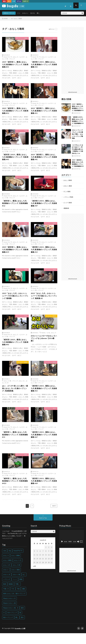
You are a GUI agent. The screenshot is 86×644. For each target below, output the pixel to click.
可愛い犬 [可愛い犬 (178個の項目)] (6, 600)
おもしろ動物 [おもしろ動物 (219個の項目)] (16, 566)
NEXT (51, 517)
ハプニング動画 (22, 39)
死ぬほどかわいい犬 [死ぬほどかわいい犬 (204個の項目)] (9, 609)
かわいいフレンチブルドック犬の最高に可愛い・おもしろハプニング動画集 (77, 134)
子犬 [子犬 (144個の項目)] (13, 600)
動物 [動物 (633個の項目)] (21, 590)
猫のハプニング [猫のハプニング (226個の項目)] (8, 628)
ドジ (19, 13)
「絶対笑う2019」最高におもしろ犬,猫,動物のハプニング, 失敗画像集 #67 (44, 444)
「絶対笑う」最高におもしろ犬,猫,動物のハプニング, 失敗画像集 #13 (15, 444)
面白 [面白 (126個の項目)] (22, 628)
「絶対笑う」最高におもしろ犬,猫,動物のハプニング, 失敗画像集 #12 (15, 207)
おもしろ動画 (51, 323)
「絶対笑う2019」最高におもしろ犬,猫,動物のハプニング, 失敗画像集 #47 (44, 207)
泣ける (33, 13)
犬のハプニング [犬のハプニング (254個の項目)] (12, 623)
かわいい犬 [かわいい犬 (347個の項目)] (7, 585)
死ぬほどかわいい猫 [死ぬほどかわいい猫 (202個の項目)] (9, 614)
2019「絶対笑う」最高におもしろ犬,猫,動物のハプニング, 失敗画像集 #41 (44, 160)
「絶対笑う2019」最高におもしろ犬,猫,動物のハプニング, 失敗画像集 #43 (15, 349)
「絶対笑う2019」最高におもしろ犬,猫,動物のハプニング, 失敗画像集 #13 (44, 254)
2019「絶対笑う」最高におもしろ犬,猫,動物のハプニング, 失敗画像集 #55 (15, 65)
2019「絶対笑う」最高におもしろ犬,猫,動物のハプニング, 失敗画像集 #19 (15, 254)
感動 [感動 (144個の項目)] (24, 600)
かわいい (25, 13)
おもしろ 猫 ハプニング (11, 388)
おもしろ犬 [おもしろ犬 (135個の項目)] (7, 576)
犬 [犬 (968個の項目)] (4, 623)
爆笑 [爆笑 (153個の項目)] (22, 619)
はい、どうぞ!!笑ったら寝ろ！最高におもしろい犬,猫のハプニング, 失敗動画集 (15, 397)
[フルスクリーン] (81, 552)
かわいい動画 (68, 186)
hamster (43, 339)
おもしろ (54, 339)
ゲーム (19, 1)
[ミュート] (78, 552)
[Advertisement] (73, 59)
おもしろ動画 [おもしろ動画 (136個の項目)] (7, 571)
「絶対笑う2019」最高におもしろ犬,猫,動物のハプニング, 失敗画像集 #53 (44, 397)
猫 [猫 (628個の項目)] (20, 623)
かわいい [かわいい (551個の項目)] (6, 581)
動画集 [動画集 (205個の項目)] (11, 595)
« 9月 (34, 577)
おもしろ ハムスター (19, 57)
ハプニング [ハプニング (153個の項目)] (7, 590)
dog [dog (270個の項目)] (10, 562)
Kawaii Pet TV (8, 57)
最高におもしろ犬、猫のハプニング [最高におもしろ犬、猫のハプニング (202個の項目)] (14, 604)
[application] (72, 548)
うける (48, 339)
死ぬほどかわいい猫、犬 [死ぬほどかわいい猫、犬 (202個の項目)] (11, 619)
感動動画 (66, 208)
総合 (4, 1)
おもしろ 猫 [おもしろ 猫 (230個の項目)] (16, 576)
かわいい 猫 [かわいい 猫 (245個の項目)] (16, 585)
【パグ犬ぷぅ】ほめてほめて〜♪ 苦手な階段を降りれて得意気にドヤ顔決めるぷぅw (77, 149)
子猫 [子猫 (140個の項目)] (18, 600)
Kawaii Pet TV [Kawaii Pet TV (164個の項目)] (18, 562)
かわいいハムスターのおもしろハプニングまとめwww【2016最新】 (44, 345)
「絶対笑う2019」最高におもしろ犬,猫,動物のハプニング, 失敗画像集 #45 (15, 160)
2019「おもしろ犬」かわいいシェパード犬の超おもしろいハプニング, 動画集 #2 (44, 302)
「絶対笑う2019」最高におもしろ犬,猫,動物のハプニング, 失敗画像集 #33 (44, 65)
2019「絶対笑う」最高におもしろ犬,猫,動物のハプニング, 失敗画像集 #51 (44, 112)
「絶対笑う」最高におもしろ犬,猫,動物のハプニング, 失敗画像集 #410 (15, 491)
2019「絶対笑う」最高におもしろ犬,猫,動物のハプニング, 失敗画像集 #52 (15, 112)
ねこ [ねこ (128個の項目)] (24, 585)
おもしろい (22, 388)
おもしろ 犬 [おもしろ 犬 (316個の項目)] (18, 571)
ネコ (9, 1)
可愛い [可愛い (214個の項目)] (17, 595)
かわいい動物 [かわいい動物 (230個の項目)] (16, 581)
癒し (38, 13)
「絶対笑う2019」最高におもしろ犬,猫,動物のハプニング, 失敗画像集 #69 (44, 491)
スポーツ (26, 1)
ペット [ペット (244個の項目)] (15, 590)
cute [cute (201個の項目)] (5, 562)
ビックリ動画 (68, 202)
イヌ (14, 1)
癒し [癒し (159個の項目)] (17, 628)
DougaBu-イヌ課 (21, 639)
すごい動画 (67, 191)
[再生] (62, 552)
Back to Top (43, 529)
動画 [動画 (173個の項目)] (5, 595)
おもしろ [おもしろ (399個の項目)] (6, 566)
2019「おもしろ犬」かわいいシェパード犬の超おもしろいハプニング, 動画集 (15, 302)
